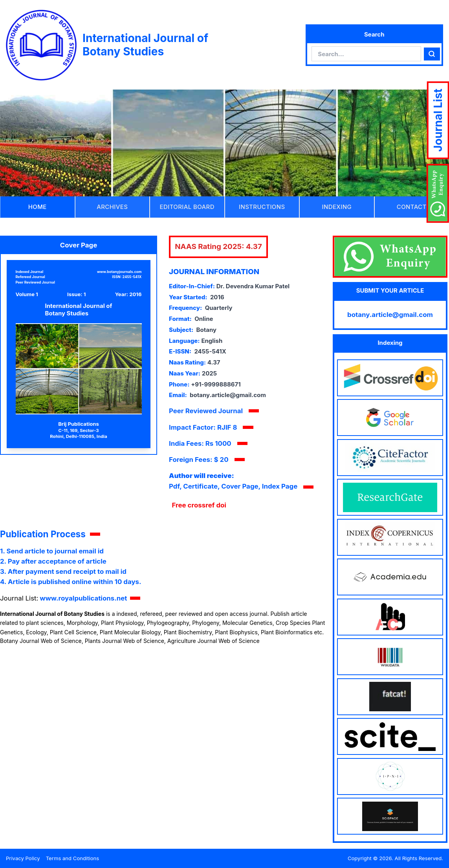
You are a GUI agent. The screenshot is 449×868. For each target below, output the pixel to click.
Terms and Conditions (73, 858)
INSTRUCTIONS (262, 207)
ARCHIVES (112, 207)
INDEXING (337, 207)
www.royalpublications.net (83, 598)
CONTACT (412, 207)
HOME (38, 207)
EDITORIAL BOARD (187, 207)
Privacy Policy (23, 858)
